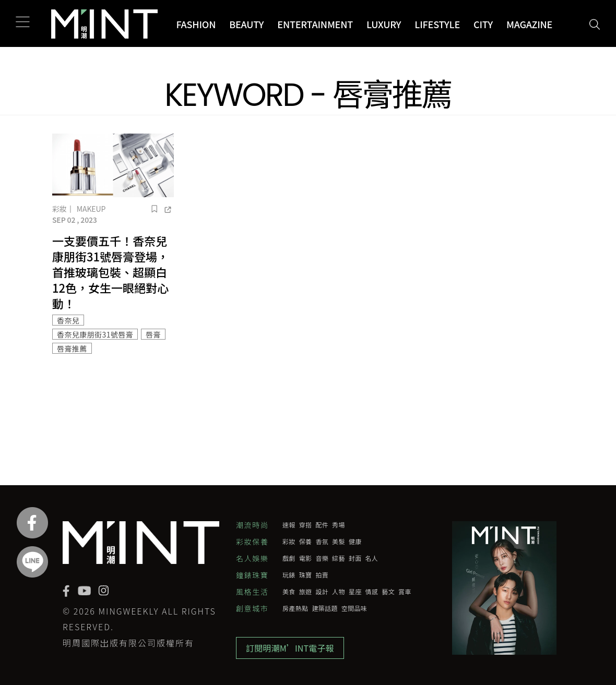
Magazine (529, 24)
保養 (306, 542)
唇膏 (153, 334)
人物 (339, 592)
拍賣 (322, 575)
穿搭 (306, 525)
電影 (306, 558)
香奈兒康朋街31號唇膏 (95, 334)
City (483, 24)
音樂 (322, 558)
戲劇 (289, 558)
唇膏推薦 (72, 348)
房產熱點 (295, 608)
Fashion (196, 24)
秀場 (339, 525)
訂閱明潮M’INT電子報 (290, 648)
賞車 (405, 592)
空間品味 (354, 608)
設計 (322, 592)
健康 (355, 542)
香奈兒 (68, 320)
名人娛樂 (252, 558)
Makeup (91, 209)
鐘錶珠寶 (252, 575)
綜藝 (339, 558)
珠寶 (306, 575)
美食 (289, 592)
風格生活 (252, 592)
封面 (355, 558)
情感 (372, 592)
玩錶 (289, 575)
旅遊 (306, 592)
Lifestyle (437, 24)
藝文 (388, 592)
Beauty (246, 24)
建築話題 (324, 608)
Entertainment (315, 24)
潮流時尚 (252, 525)
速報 (289, 525)
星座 (355, 592)
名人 (372, 558)
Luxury (384, 24)
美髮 (339, 542)
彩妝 (60, 209)
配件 (322, 525)
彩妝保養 (252, 542)
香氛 (322, 542)
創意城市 (252, 608)
